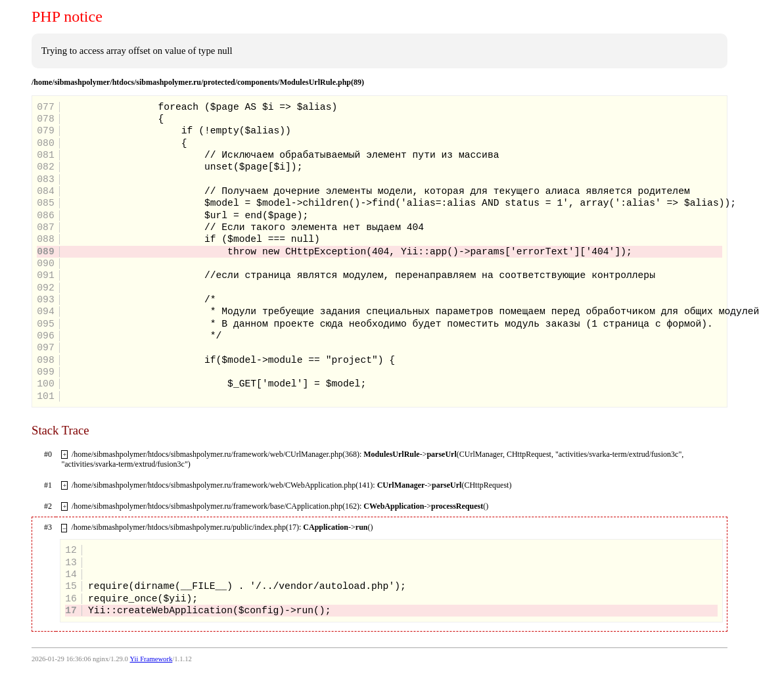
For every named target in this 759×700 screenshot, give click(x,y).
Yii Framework (151, 659)
